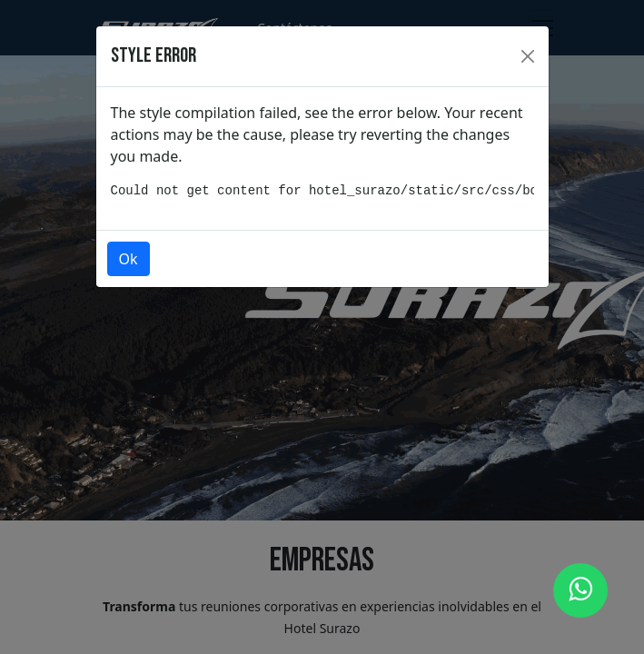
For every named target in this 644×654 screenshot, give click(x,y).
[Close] (528, 56)
